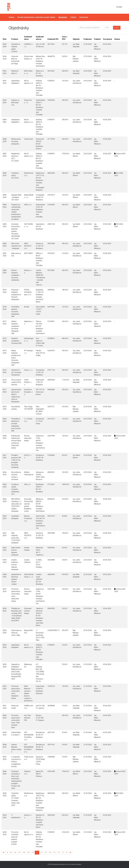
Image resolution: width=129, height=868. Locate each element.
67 (20, 853)
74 (50, 853)
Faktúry (73, 17)
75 (54, 853)
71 (37, 853)
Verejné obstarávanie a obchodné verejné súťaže (36, 17)
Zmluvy (11, 17)
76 (59, 853)
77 (63, 853)
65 (11, 853)
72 (41, 853)
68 (24, 853)
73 (46, 853)
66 (15, 853)
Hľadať (117, 28)
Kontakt (119, 7)
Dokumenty (84, 17)
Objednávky (63, 17)
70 (33, 853)
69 (28, 853)
